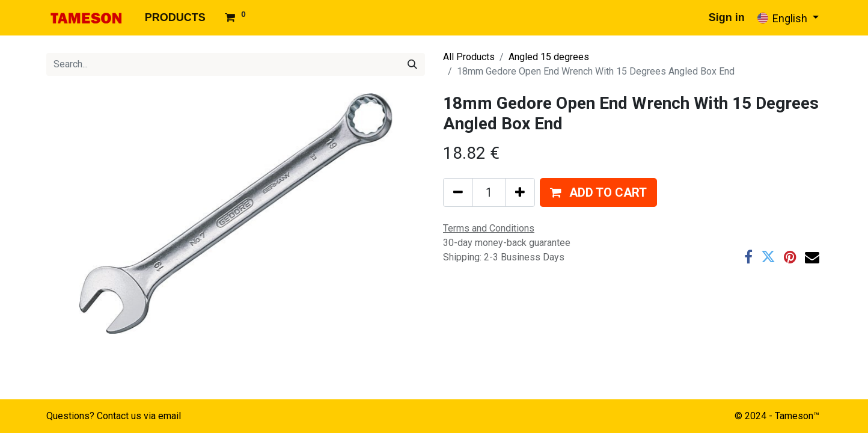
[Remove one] (458, 192)
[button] (598, 192)
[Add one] (520, 192)
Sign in (727, 17)
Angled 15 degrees (549, 57)
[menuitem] (175, 18)
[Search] (412, 64)
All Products (469, 57)
